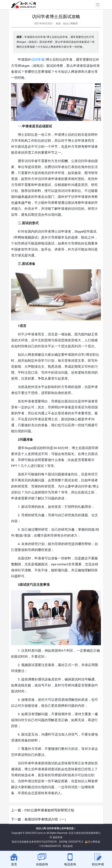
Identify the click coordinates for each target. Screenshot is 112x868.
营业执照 (68, 846)
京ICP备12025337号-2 (71, 842)
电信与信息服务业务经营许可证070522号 (34, 842)
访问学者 (38, 60)
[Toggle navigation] (98, 5)
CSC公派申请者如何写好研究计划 (49, 810)
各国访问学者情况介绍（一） (46, 819)
